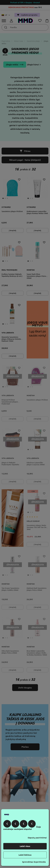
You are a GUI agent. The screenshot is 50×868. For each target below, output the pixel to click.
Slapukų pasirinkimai (37, 838)
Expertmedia (40, 862)
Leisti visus (25, 846)
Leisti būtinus (25, 855)
